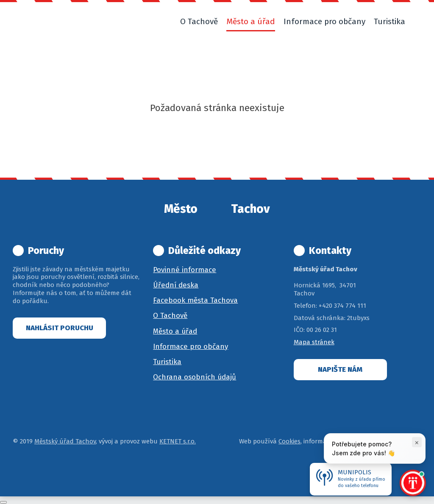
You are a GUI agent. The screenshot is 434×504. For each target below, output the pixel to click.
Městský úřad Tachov (65, 441)
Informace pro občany (191, 347)
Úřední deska (176, 285)
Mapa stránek (314, 342)
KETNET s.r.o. (178, 441)
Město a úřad (175, 331)
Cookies (289, 441)
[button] (417, 22)
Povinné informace (185, 270)
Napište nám (340, 369)
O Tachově (170, 316)
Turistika (167, 362)
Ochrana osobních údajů (195, 377)
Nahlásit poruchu (60, 328)
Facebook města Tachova (195, 300)
